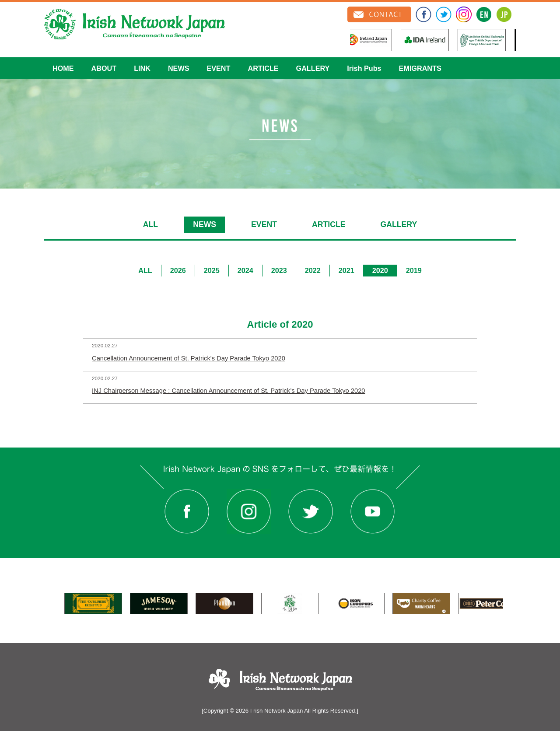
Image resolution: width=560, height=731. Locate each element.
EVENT (218, 68)
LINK (142, 68)
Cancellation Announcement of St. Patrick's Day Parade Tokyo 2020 (189, 358)
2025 (212, 270)
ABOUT (104, 68)
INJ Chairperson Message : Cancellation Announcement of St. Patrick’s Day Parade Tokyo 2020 (229, 391)
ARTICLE (263, 68)
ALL (150, 224)
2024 (245, 270)
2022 (313, 270)
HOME (63, 68)
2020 (380, 270)
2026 (178, 270)
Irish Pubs (364, 68)
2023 (279, 270)
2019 (414, 270)
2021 (346, 270)
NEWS (179, 68)
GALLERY (313, 68)
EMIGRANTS (420, 68)
